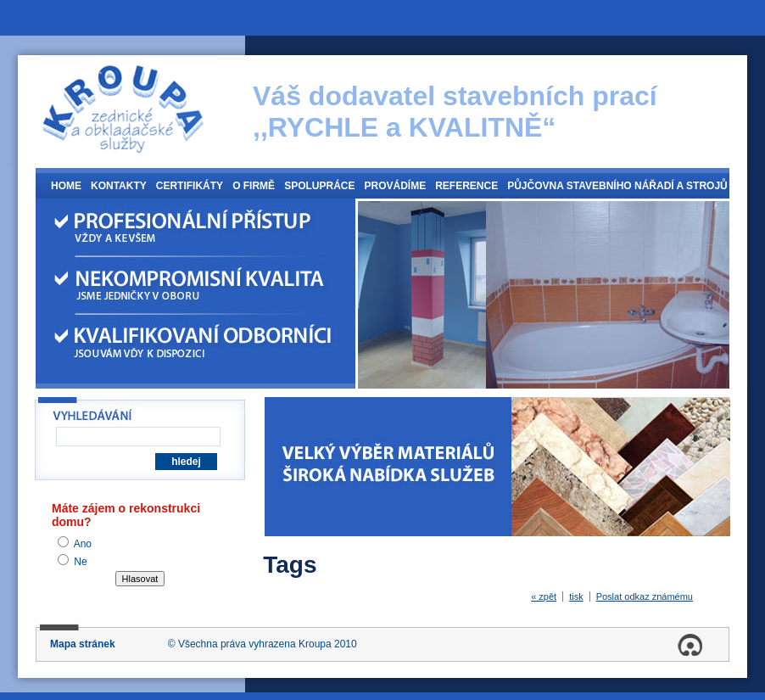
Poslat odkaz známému (645, 596)
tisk (576, 596)
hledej (186, 462)
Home (66, 186)
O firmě (254, 186)
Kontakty (119, 186)
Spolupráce (319, 186)
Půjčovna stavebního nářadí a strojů (617, 186)
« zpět (544, 596)
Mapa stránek (83, 644)
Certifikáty (190, 186)
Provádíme (395, 186)
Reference (466, 186)
